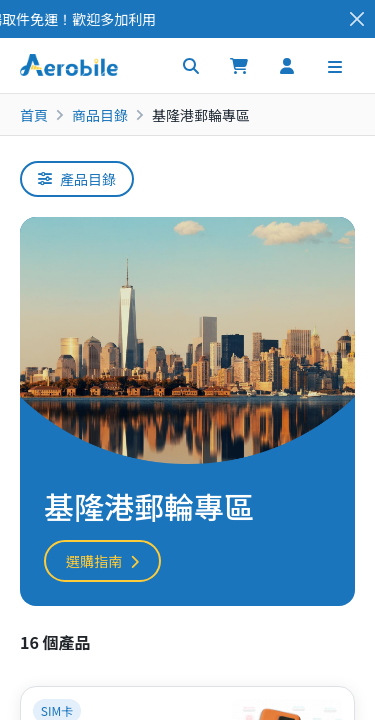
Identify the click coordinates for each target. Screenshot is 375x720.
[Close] (357, 19)
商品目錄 (100, 115)
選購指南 (102, 561)
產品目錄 (77, 179)
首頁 (34, 115)
